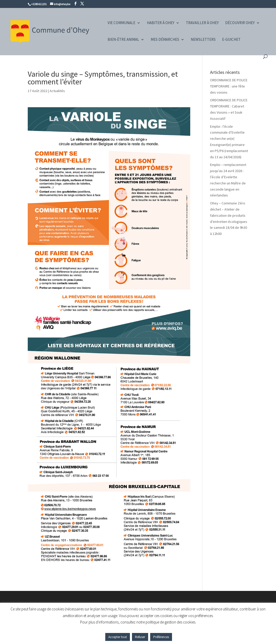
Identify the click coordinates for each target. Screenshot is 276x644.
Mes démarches (165, 40)
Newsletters (203, 40)
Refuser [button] (140, 637)
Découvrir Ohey (240, 23)
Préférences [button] (161, 637)
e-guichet (231, 40)
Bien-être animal (123, 40)
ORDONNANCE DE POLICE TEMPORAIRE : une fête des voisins (229, 86)
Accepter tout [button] (118, 637)
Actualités (57, 91)
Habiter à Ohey (161, 23)
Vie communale (121, 23)
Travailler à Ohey (202, 23)
